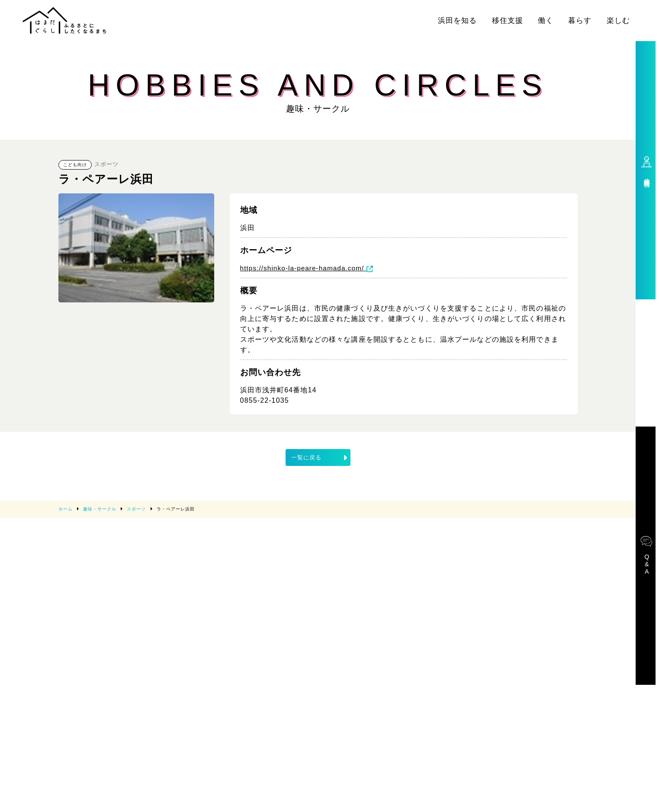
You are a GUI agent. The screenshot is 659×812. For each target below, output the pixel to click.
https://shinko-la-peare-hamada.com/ (310, 268)
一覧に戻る (320, 458)
